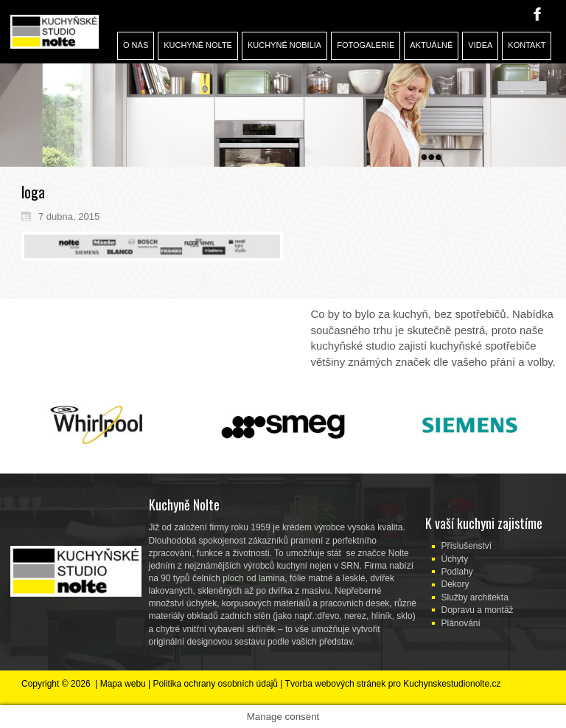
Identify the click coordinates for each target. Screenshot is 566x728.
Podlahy (457, 572)
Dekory (455, 584)
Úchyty (455, 559)
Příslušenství (467, 546)
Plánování (461, 623)
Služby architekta (475, 597)
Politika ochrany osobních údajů (216, 684)
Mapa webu (123, 684)
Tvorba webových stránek (336, 684)
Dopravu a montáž (478, 610)
